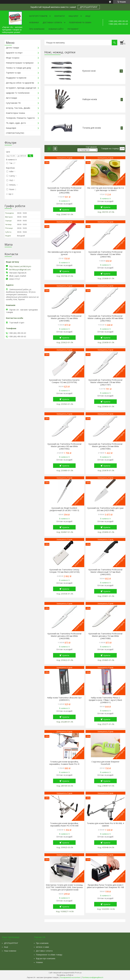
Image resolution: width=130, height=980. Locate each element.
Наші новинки (10, 951)
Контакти (59, 16)
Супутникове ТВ (13, 103)
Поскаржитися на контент (70, 977)
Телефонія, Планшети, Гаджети (20, 118)
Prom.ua (78, 973)
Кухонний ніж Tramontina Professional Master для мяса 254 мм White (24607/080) (105, 446)
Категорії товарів (38, 16)
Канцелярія (11, 128)
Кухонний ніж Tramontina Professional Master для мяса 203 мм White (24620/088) (64, 636)
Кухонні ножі (89, 71)
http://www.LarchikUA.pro (20, 266)
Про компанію (37, 29)
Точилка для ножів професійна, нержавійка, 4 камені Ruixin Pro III (64, 763)
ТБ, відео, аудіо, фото (16, 123)
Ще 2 (11, 194)
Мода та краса (13, 58)
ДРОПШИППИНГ (89, 7)
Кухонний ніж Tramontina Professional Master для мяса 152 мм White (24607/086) (105, 636)
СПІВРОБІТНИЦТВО (15, 133)
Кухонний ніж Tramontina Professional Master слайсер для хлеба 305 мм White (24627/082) (105, 318)
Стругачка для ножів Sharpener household (105, 763)
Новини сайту (56, 29)
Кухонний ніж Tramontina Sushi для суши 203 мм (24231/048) (105, 509)
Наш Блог (73, 16)
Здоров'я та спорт (14, 53)
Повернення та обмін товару (49, 955)
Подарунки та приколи (16, 78)
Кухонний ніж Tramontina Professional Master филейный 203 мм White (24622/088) (64, 190)
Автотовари (11, 98)
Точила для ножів (92, 128)
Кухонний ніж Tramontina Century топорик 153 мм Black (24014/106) (64, 571)
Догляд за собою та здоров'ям (20, 83)
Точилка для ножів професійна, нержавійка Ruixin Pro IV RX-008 (64, 825)
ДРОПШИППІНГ (11, 943)
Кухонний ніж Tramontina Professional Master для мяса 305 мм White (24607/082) (64, 446)
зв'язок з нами (42, 947)
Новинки (34, 22)
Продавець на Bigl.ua (65, 975)
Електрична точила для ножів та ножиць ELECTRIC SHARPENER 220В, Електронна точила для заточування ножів (64, 887)
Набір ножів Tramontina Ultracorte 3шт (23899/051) (64, 699)
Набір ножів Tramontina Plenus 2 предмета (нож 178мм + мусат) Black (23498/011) (105, 700)
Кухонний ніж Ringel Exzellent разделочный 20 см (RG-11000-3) (64, 509)
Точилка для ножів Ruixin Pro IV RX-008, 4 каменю (105, 825)
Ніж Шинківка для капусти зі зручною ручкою (64, 253)
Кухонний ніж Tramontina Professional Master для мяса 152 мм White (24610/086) (64, 318)
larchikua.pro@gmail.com (20, 270)
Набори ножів (90, 99)
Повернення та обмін (80, 22)
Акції (88, 16)
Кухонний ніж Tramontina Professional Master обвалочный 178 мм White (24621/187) (105, 382)
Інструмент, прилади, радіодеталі (21, 88)
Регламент (73, 29)
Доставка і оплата (52, 22)
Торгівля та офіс (13, 73)
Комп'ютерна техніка (15, 113)
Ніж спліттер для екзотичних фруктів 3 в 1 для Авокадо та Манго (105, 189)
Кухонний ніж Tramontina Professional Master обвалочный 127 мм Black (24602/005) (105, 572)
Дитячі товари (12, 48)
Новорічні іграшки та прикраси (20, 63)
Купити (66, 210)
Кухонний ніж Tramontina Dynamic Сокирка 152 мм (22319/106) (64, 381)
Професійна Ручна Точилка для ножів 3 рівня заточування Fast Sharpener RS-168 (105, 886)
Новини (39, 962)
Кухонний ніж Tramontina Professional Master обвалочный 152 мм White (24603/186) (105, 254)
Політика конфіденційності (93, 977)
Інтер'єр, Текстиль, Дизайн (18, 108)
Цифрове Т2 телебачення (18, 93)
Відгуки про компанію (46, 958)
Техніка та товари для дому (19, 68)
